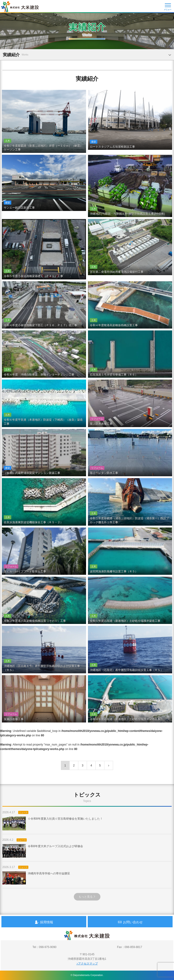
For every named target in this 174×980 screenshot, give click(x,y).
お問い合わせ (130, 922)
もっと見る (87, 897)
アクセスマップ (87, 964)
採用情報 (44, 922)
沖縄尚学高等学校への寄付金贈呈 (36, 878)
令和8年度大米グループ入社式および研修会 (43, 851)
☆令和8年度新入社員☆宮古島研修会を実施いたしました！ (53, 823)
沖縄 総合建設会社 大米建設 (20, 7)
